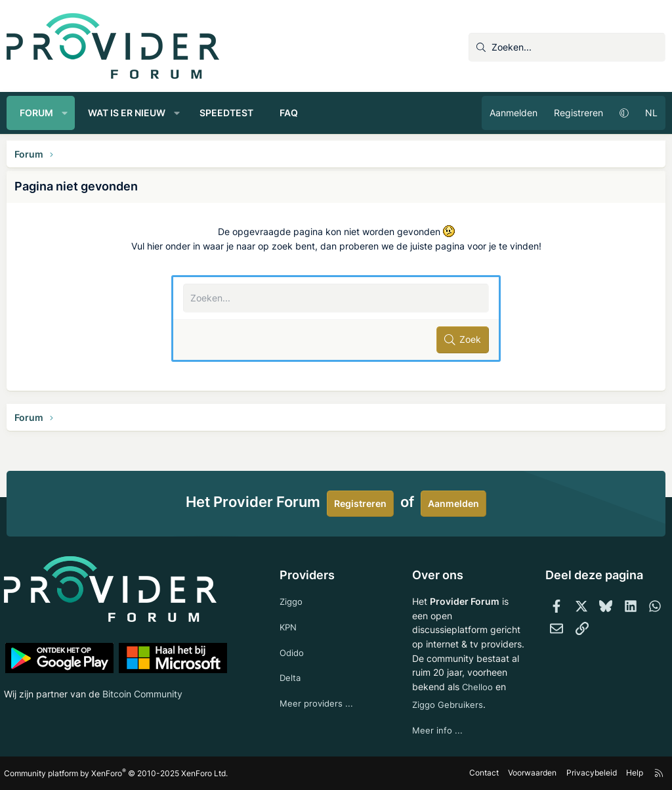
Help (632, 773)
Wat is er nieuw (127, 113)
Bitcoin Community (145, 675)
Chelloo (427, 685)
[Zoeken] (567, 47)
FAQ (289, 113)
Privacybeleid (589, 773)
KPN (290, 608)
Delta (291, 662)
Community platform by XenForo (118, 773)
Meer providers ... (318, 688)
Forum (36, 113)
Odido (293, 635)
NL (651, 113)
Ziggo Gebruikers (449, 704)
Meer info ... (437, 730)
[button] (65, 113)
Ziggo (293, 582)
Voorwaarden (530, 773)
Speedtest (226, 113)
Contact (482, 773)
